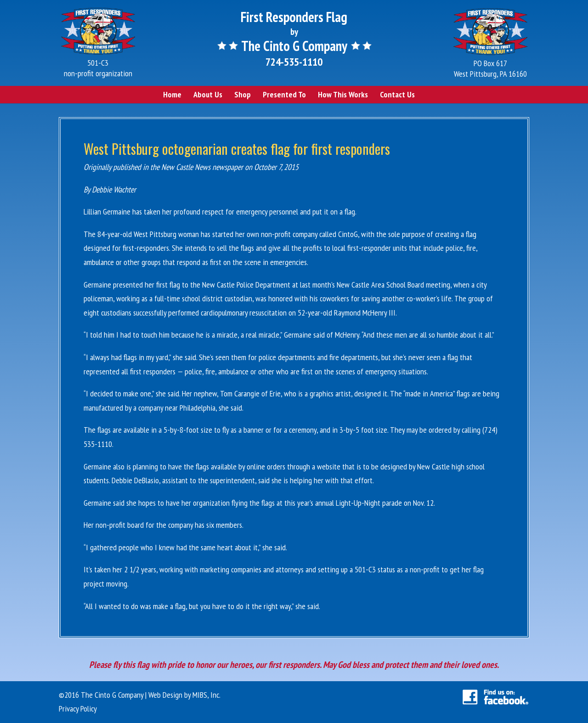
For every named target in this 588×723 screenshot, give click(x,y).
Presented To (284, 94)
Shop (243, 94)
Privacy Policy (78, 709)
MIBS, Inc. (206, 695)
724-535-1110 (294, 62)
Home (172, 94)
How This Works (343, 94)
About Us (208, 94)
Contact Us (397, 94)
